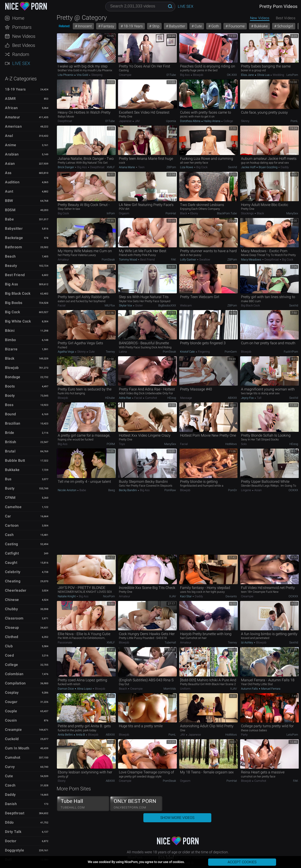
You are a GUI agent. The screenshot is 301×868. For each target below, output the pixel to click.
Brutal (10, 451)
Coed (9, 655)
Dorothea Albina (191, 121)
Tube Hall (83, 804)
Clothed (12, 637)
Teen (141, 167)
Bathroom (13, 247)
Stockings (248, 213)
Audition (12, 182)
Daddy (10, 795)
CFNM (10, 498)
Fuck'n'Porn (291, 352)
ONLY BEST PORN (136, 804)
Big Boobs (14, 303)
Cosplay (12, 692)
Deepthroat (15, 813)
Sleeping (96, 75)
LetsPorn (292, 75)
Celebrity (13, 572)
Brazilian (13, 423)
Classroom (14, 618)
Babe (9, 219)
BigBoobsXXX (167, 305)
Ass (8, 173)
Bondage (13, 377)
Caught (11, 563)
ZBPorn (171, 167)
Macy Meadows (252, 259)
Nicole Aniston (67, 490)
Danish (11, 804)
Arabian (12, 154)
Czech (10, 785)
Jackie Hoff (249, 167)
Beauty (11, 266)
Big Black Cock (18, 293)
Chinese (12, 600)
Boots (10, 386)
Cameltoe (13, 507)
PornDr (232, 490)
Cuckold (12, 739)
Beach (10, 256)
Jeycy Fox (248, 398)
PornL (294, 121)
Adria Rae (125, 398)
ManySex (292, 213)
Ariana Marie (127, 167)
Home (18, 18)
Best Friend (15, 275)
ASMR (10, 99)
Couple (11, 711)
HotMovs (231, 444)
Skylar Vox (126, 305)
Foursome (236, 26)
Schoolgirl (285, 26)
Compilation (15, 683)
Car (8, 516)
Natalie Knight (67, 596)
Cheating (13, 581)
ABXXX (232, 398)
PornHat (171, 213)
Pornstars (22, 27)
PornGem (231, 352)
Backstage (14, 238)
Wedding (278, 75)
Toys (122, 444)
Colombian (14, 674)
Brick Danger (66, 167)
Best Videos (24, 45)
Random (21, 54)
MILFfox (110, 305)
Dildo (9, 822)
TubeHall (170, 642)
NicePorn (109, 596)
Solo (244, 444)
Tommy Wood (128, 259)
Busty (10, 488)
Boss (9, 405)
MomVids (170, 689)
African (11, 108)
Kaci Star (186, 596)
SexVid (232, 167)
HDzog (172, 398)
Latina (123, 352)
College (12, 665)
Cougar (11, 702)
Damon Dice (66, 689)
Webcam (186, 305)
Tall (259, 398)
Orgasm (124, 213)
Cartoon (12, 525)
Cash (9, 535)
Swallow (204, 259)
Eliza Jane (248, 75)
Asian (10, 164)
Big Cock (12, 312)
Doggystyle (14, 850)
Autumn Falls (250, 689)
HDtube (110, 398)
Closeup (12, 628)
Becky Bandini (128, 490)
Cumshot (13, 757)
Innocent (84, 26)
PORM (111, 444)
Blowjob (12, 368)
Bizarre (11, 349)
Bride (10, 433)
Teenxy (110, 352)
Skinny (245, 121)
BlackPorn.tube (227, 213)
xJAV (173, 596)
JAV (137, 121)
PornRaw (170, 490)
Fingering (203, 352)
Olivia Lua (263, 75)
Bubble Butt (15, 460)
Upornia (171, 121)
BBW (9, 201)
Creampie (13, 730)
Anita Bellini (66, 735)
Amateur (13, 117)
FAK (173, 259)
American (13, 126)
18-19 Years (15, 89)
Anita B (80, 735)
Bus (8, 479)
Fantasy (107, 26)
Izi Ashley (247, 642)
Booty (10, 396)
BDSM (10, 210)
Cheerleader (16, 590)
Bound (11, 414)
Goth (215, 26)
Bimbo (11, 340)
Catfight (12, 553)
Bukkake (12, 470)
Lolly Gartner (188, 259)
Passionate (65, 642)
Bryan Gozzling (268, 167)
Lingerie (246, 490)
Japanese (126, 121)
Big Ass (12, 284)
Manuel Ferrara (270, 689)
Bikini (10, 331)
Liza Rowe (187, 167)
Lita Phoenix (66, 75)
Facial (62, 305)
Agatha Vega (66, 352)
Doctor (11, 841)
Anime (11, 145)
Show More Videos (177, 818)
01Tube (171, 75)
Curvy (10, 767)
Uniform (185, 689)
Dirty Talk (13, 832)
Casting (12, 544)
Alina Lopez (84, 689)
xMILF (111, 167)
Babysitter (14, 228)
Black (10, 358)
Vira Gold (82, 75)
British (11, 442)
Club (9, 646)
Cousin (11, 720)
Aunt (9, 191)
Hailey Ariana (212, 121)
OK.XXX (232, 75)
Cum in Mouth (17, 748)
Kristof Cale (188, 352)
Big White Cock (18, 321)
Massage (186, 398)
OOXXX (293, 490)
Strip (155, 26)
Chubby (11, 609)
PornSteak (108, 259)
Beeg (112, 490)
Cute (9, 776)
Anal (9, 136)
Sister (139, 305)
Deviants (231, 596)
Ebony (194, 213)
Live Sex (21, 63)
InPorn (111, 213)
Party (244, 735)
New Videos (24, 36)
